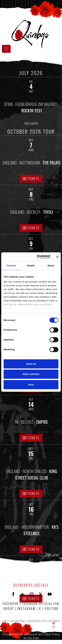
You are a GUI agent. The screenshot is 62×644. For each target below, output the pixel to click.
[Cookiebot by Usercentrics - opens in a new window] (38, 257)
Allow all (31, 364)
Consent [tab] (11, 266)
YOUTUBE (52, 608)
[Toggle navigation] (6, 49)
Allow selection (31, 374)
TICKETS (31, 178)
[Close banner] (57, 257)
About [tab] (51, 266)
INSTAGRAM (27, 608)
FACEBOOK (11, 603)
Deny (31, 384)
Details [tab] (31, 266)
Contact (47, 634)
